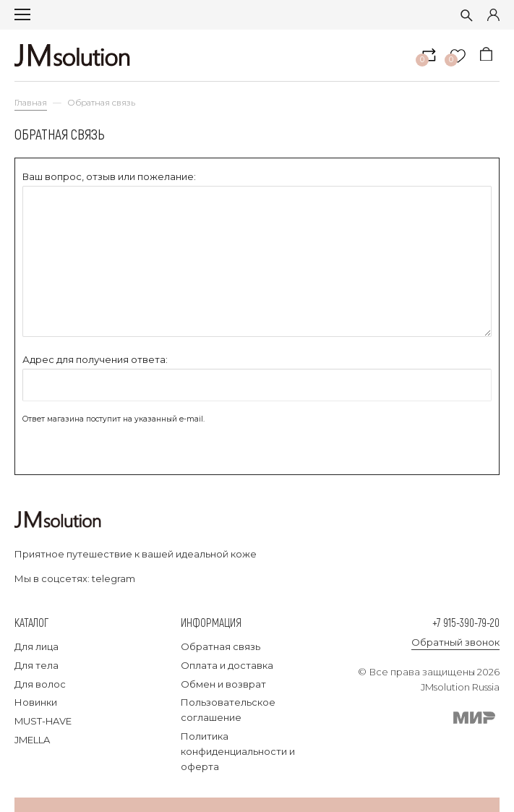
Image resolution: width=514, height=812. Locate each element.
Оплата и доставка (227, 665)
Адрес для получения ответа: (95, 359)
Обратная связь (220, 646)
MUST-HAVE (43, 721)
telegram (113, 578)
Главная (31, 103)
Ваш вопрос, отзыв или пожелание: (109, 176)
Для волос (40, 684)
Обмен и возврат (223, 684)
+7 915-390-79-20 (466, 622)
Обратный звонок (455, 642)
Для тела (37, 665)
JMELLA (32, 740)
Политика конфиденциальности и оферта (238, 751)
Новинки (36, 702)
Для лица (37, 646)
